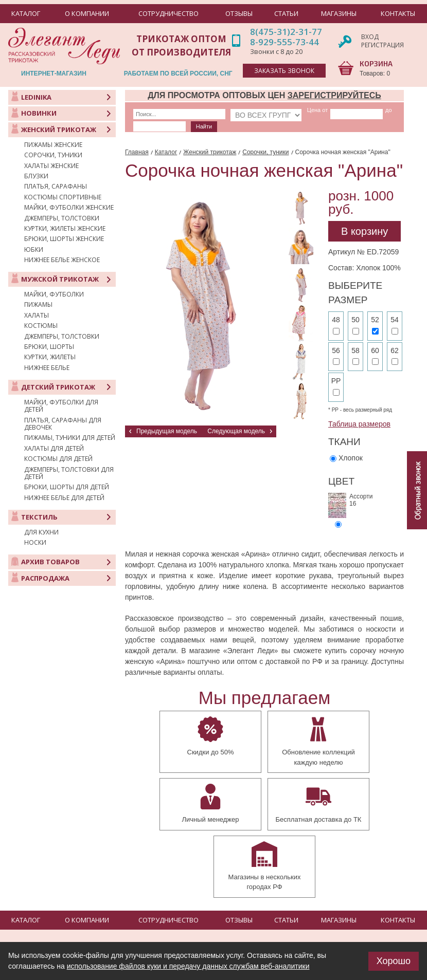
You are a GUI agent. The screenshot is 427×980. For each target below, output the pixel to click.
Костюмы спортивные (63, 197)
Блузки (36, 176)
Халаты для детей (54, 449)
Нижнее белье (47, 368)
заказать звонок (284, 71)
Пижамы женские (53, 145)
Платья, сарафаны (56, 187)
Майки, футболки (54, 294)
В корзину (364, 231)
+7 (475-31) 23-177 (120, 929)
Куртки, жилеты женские (65, 229)
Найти (146, 126)
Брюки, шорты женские (64, 239)
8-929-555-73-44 (284, 42)
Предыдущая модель (167, 431)
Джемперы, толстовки (62, 218)
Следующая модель (236, 431)
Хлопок (351, 458)
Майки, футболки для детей (61, 406)
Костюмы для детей (58, 459)
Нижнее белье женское (62, 260)
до (342, 110)
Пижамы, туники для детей (70, 438)
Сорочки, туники (53, 155)
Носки (35, 543)
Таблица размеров (359, 424)
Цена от (297, 110)
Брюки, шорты (49, 347)
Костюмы (41, 326)
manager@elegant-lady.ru (105, 913)
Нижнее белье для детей (64, 498)
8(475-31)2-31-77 (286, 32)
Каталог (166, 152)
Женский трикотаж (210, 152)
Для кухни (41, 532)
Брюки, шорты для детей (67, 487)
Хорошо (394, 961)
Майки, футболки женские (69, 208)
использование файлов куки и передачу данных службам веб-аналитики (188, 966)
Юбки (34, 250)
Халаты (37, 316)
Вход (370, 37)
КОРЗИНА (376, 63)
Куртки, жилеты (50, 357)
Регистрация (382, 45)
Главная (137, 152)
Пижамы (38, 305)
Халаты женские (51, 166)
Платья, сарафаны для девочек (63, 424)
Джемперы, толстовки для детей (69, 474)
